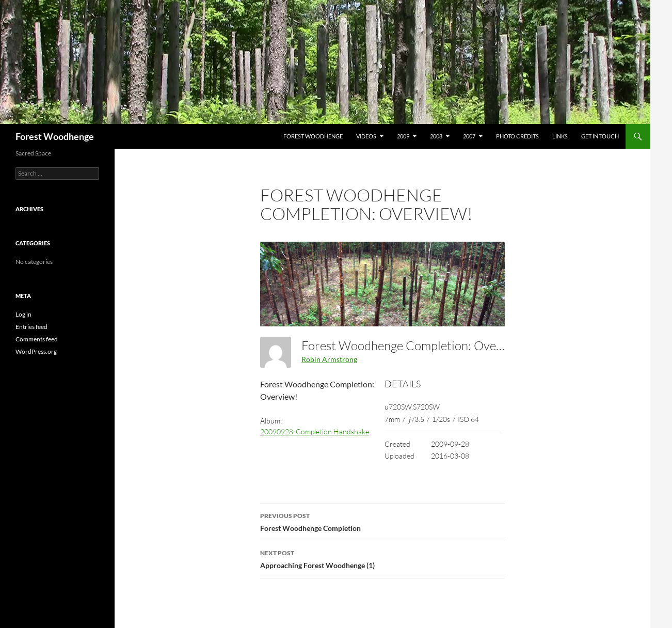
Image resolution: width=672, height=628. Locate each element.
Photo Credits (517, 136)
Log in (23, 314)
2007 (469, 136)
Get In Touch (600, 136)
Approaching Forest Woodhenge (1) (382, 558)
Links (560, 136)
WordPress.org (36, 351)
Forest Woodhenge (55, 136)
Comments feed (37, 339)
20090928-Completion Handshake (315, 431)
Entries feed (31, 327)
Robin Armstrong (329, 359)
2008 (436, 136)
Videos (366, 136)
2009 (403, 136)
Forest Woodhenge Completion (382, 521)
